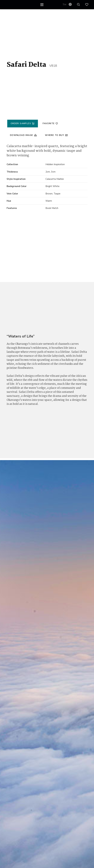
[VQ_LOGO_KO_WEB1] (12, 5)
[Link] (88, 5)
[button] (79, 5)
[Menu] (42, 5)
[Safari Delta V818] (16, 272)
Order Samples (21, 123)
